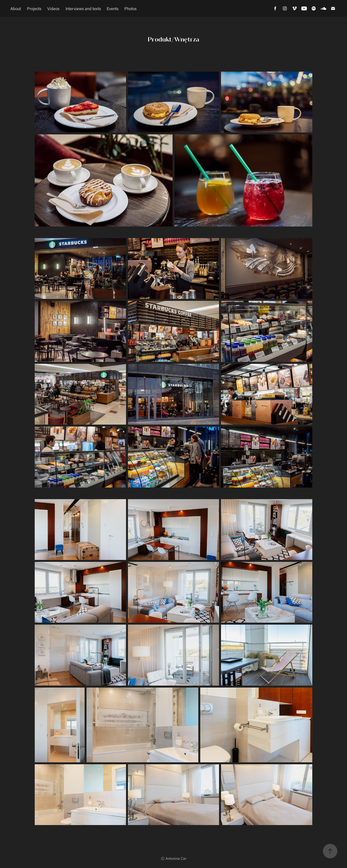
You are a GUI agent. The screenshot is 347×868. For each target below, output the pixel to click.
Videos (53, 8)
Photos (130, 8)
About (16, 8)
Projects (34, 8)
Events (113, 8)
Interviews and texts (83, 8)
